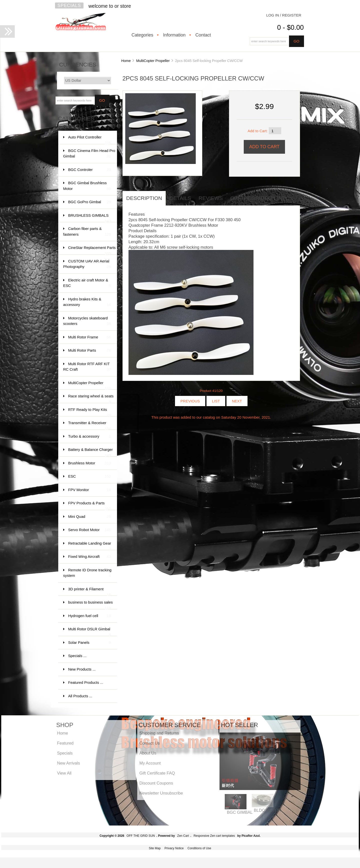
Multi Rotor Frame (90, 337)
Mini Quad (90, 517)
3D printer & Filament (90, 591)
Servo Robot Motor (90, 530)
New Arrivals (68, 763)
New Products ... (82, 669)
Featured (65, 743)
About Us (148, 753)
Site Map (155, 848)
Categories (142, 35)
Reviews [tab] (211, 198)
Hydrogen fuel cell (90, 616)
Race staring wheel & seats (91, 399)
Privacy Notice (174, 848)
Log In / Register (284, 15)
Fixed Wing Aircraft (90, 557)
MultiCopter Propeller (153, 61)
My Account (150, 763)
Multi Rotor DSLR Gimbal (90, 631)
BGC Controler (90, 170)
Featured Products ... (86, 682)
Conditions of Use (199, 848)
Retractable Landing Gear (90, 546)
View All (64, 773)
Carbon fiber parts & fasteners (87, 232)
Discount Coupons (156, 783)
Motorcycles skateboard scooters (87, 321)
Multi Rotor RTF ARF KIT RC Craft (87, 367)
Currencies (78, 65)
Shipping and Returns (159, 733)
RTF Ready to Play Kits (90, 412)
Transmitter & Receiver (90, 425)
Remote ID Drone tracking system (87, 573)
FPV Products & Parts (90, 505)
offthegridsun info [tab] (260, 198)
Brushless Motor (90, 463)
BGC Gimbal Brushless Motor (87, 186)
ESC (90, 476)
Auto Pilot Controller (90, 140)
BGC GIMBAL (240, 812)
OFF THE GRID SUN (141, 836)
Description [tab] (144, 198)
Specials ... (77, 656)
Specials (69, 5)
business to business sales (90, 605)
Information (174, 35)
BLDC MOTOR (267, 810)
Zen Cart (183, 836)
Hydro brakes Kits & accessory (87, 302)
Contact (203, 35)
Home (126, 61)
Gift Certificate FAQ (157, 773)
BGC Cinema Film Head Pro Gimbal (89, 154)
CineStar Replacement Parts (92, 250)
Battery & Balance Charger (90, 452)
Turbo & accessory (90, 436)
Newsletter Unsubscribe (161, 793)
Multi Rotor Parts (90, 351)
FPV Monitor (90, 490)
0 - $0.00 (290, 27)
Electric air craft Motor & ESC (87, 283)
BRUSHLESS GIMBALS (90, 218)
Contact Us (149, 743)
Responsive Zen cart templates (214, 836)
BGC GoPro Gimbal (90, 202)
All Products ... (80, 696)
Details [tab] (180, 198)
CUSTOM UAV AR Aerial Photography (87, 264)
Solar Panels (90, 643)
